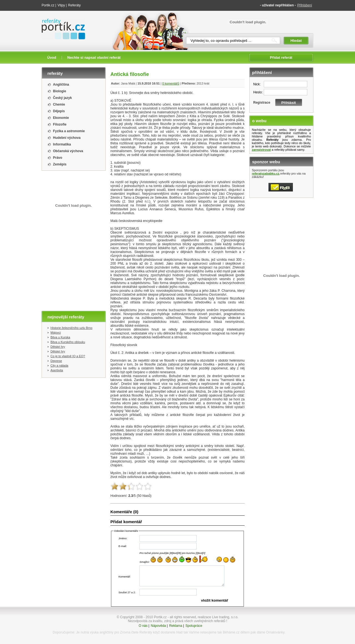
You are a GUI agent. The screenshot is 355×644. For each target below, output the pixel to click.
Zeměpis (60, 164)
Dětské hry (58, 347)
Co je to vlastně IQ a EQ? (68, 356)
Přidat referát (281, 57)
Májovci (56, 333)
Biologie (59, 91)
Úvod (52, 57)
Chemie (59, 104)
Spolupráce (194, 626)
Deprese (56, 361)
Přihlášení (305, 5)
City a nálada (59, 366)
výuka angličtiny (102, 632)
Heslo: (258, 92)
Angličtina (61, 85)
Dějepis (59, 111)
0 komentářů (171, 83)
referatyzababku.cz (266, 173)
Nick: (257, 84)
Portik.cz (48, 5)
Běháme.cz (231, 632)
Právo (58, 158)
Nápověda (158, 626)
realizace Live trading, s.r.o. (218, 617)
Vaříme (194, 632)
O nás (143, 626)
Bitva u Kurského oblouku (68, 342)
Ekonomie (61, 118)
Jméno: (123, 538)
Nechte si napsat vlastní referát (94, 57)
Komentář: (125, 577)
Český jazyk (62, 98)
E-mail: (123, 546)
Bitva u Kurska (60, 337)
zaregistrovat (261, 150)
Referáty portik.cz (61, 21)
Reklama (176, 626)
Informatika (62, 144)
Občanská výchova (68, 151)
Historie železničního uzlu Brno (71, 328)
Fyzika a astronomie (69, 131)
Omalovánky (275, 632)
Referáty (74, 5)
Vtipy (61, 5)
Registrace (262, 103)
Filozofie (60, 124)
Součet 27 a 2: (127, 592)
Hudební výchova (67, 138)
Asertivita (57, 370)
